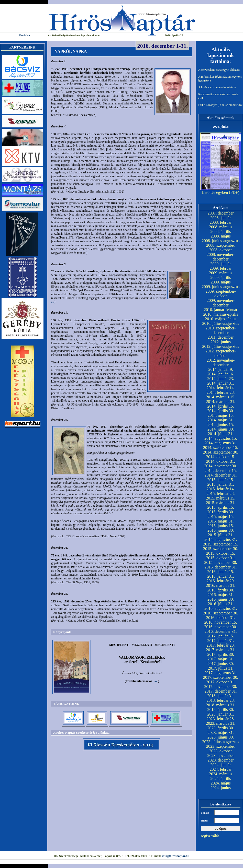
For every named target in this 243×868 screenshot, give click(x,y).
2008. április (221, 231)
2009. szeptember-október (221, 294)
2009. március (221, 273)
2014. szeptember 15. (221, 448)
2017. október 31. (221, 682)
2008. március (221, 227)
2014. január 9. (221, 369)
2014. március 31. (221, 402)
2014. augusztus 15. (221, 438)
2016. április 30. (221, 590)
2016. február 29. (220, 581)
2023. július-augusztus (221, 742)
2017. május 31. (220, 659)
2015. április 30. (221, 512)
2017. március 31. (221, 650)
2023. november (221, 756)
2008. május (220, 236)
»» (53, 302)
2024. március (221, 774)
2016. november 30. (221, 627)
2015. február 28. (220, 494)
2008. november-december (221, 257)
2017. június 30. (221, 664)
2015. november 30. (221, 562)
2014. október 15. (221, 457)
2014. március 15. (221, 397)
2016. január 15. (221, 572)
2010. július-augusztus (221, 323)
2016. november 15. (221, 622)
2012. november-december (221, 362)
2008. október (221, 250)
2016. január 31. (221, 576)
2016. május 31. (220, 595)
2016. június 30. (221, 599)
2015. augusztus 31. (221, 539)
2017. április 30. (221, 654)
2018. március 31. (221, 705)
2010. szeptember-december (221, 330)
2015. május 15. (220, 516)
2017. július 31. (221, 668)
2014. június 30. (221, 429)
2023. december (220, 760)
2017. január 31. (221, 641)
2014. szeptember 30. (221, 452)
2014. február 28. (220, 392)
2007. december (220, 213)
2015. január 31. (221, 484)
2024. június (221, 788)
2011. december (221, 337)
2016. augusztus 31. (221, 608)
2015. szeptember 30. (221, 549)
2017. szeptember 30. (221, 677)
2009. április (221, 277)
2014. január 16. (221, 374)
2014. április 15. (221, 406)
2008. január (221, 218)
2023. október (221, 751)
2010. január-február (221, 310)
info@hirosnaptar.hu (176, 856)
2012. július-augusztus (221, 346)
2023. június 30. (221, 737)
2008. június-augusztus (221, 241)
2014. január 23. (221, 379)
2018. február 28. (220, 700)
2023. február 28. (220, 719)
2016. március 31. (221, 585)
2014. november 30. (221, 466)
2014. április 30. (221, 411)
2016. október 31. (221, 618)
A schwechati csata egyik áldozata (219, 70)
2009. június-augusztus (221, 287)
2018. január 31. (221, 696)
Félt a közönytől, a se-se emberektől (220, 105)
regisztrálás (210, 836)
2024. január (221, 765)
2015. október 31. (221, 558)
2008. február (220, 222)
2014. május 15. (220, 415)
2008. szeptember (221, 245)
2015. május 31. (220, 521)
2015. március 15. (221, 498)
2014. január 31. (221, 383)
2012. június (221, 342)
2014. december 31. (220, 475)
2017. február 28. (220, 645)
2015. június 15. (221, 526)
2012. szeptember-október (221, 353)
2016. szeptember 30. (221, 613)
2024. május (220, 783)
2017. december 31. (220, 691)
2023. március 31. (221, 723)
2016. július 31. (221, 604)
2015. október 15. (221, 553)
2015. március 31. (221, 503)
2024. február (220, 769)
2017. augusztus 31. (221, 673)
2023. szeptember (221, 746)
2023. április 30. (221, 728)
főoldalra (24, 35)
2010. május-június (221, 319)
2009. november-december (221, 303)
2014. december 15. (220, 471)
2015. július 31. (221, 535)
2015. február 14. (220, 489)
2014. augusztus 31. (221, 443)
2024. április (221, 778)
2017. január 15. (221, 636)
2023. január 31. (221, 714)
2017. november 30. (221, 687)
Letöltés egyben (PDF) (221, 192)
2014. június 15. (221, 425)
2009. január (221, 264)
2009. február (220, 268)
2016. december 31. (220, 631)
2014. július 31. (221, 434)
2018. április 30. (221, 710)
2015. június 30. (221, 530)
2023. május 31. (220, 733)
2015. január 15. (221, 480)
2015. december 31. (220, 567)
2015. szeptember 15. (221, 544)
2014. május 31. (220, 420)
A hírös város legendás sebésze (217, 87)
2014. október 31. (221, 461)
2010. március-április (221, 314)
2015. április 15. (221, 507)
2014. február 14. (220, 388)
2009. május (220, 282)
